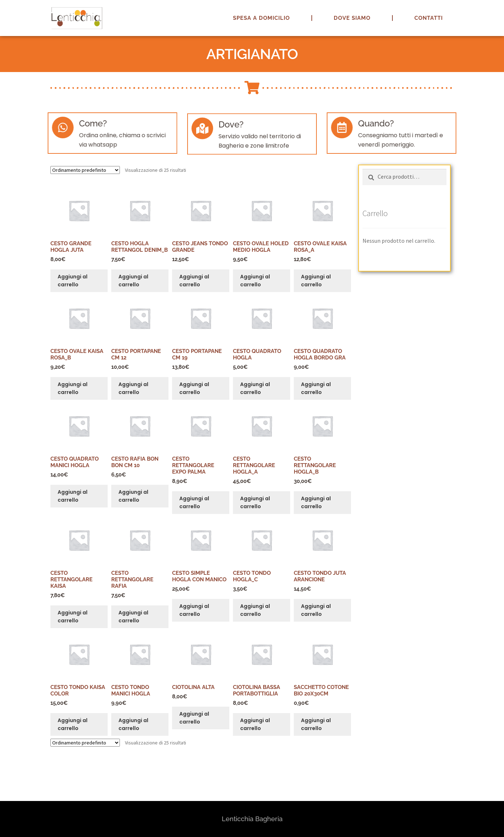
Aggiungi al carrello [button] (73, 281)
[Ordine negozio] (85, 170)
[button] (489, 10)
